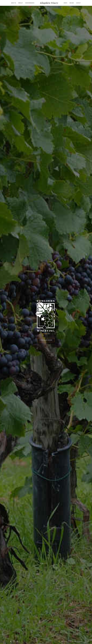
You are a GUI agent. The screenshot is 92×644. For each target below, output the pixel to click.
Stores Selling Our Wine (46, 340)
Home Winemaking (30, 3)
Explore (72, 3)
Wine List (21, 3)
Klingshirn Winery (49, 3)
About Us (14, 3)
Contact (78, 3)
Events (65, 3)
